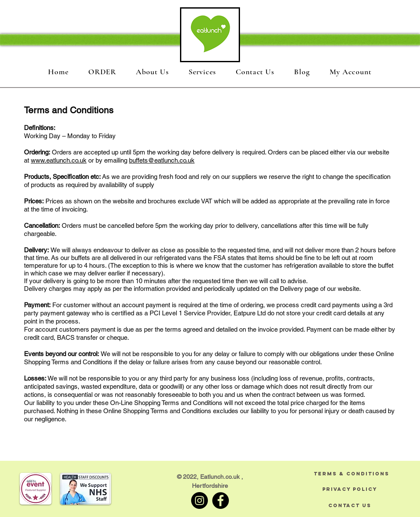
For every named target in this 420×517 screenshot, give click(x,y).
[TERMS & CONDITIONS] (351, 473)
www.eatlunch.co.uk (59, 160)
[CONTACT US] (350, 505)
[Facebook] (220, 500)
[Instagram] (199, 500)
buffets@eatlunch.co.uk (162, 160)
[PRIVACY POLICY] (350, 489)
